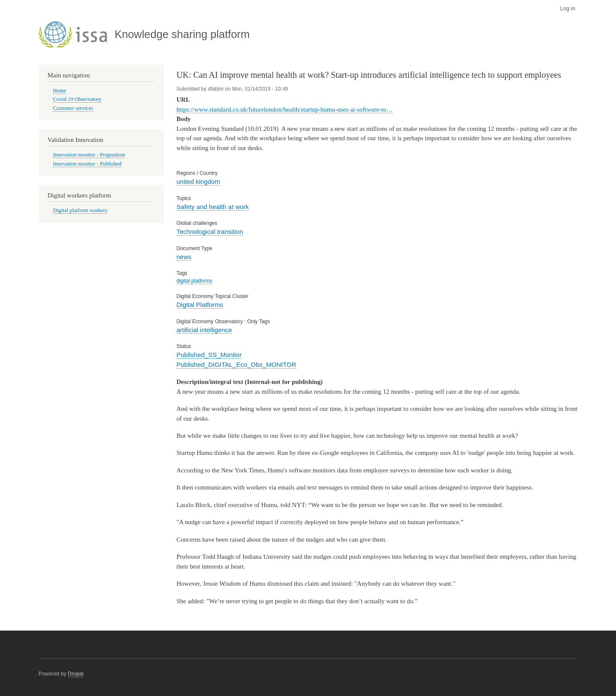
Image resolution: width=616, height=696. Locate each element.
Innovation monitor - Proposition (89, 155)
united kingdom (198, 181)
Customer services (73, 108)
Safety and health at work (213, 207)
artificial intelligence (204, 330)
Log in (567, 8)
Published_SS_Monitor (209, 355)
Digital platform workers (80, 210)
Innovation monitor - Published (87, 164)
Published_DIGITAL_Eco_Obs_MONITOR (237, 364)
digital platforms (195, 281)
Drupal (76, 674)
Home (60, 91)
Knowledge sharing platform (182, 34)
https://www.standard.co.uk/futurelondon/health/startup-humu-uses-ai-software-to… (285, 109)
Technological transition (210, 232)
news (184, 257)
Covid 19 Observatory (77, 99)
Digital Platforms (200, 305)
